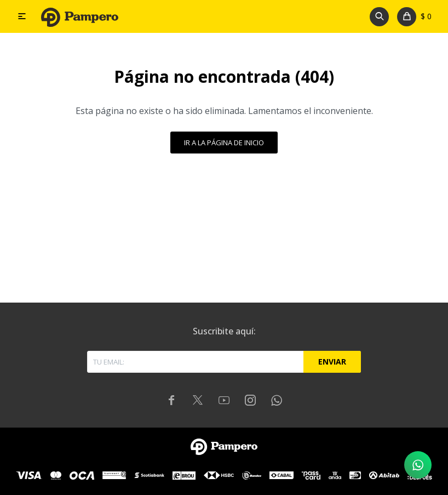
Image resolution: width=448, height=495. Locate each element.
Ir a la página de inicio (224, 143)
